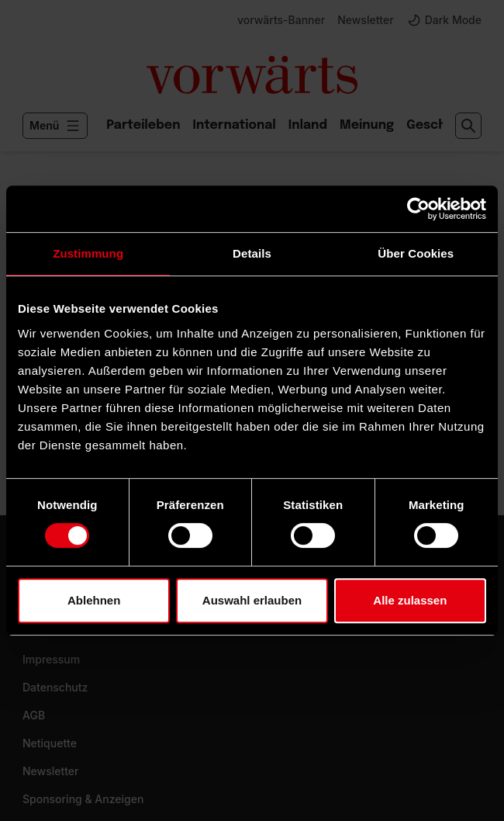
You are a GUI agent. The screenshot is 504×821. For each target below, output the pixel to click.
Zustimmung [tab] (88, 253)
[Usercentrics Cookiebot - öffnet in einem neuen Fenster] (418, 209)
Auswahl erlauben (252, 600)
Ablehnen (94, 600)
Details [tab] (252, 253)
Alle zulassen (410, 600)
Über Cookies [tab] (416, 253)
